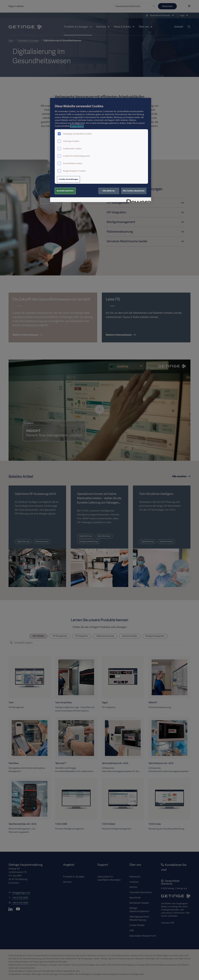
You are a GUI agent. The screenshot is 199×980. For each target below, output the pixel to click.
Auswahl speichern (65, 191)
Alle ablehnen (109, 191)
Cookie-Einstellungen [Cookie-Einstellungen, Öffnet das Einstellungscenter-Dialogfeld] (68, 179)
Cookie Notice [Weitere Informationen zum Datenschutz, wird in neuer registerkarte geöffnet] (77, 126)
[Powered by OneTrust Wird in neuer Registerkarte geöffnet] (138, 200)
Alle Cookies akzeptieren (134, 191)
